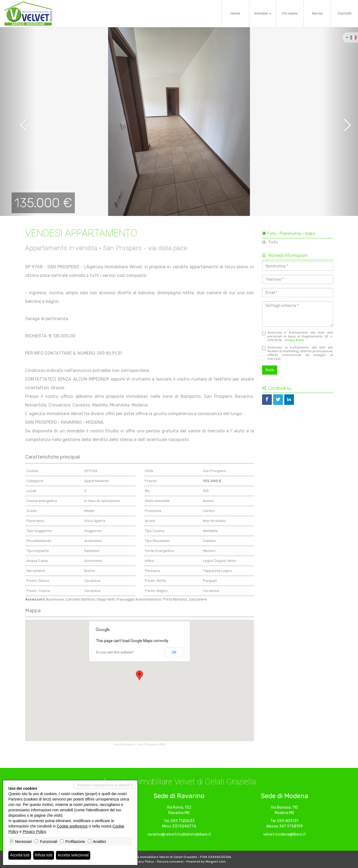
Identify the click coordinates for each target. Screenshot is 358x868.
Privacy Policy (295, 340)
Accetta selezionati (74, 855)
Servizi (317, 13)
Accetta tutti (20, 855)
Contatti (345, 13)
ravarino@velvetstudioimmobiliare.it (179, 834)
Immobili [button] (263, 13)
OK (174, 652)
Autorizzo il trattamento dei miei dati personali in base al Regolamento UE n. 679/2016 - (298, 336)
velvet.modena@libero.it (285, 834)
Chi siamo (290, 13)
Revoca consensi (170, 862)
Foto (270, 242)
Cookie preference (72, 826)
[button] (18, 121)
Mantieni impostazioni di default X (105, 785)
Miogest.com (216, 862)
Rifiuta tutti (44, 855)
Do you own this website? (115, 652)
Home (235, 13)
